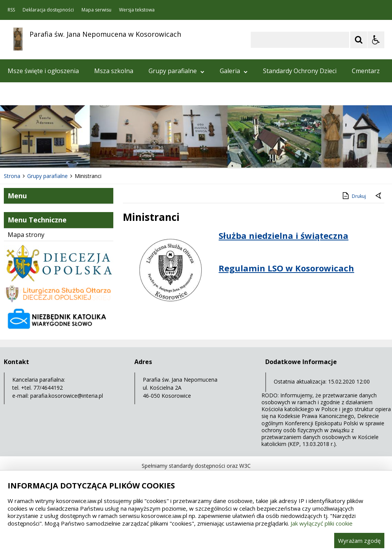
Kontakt (19, 94)
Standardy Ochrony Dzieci (300, 71)
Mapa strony (26, 235)
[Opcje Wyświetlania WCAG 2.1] (376, 40)
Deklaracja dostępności (48, 10)
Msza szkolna (114, 71)
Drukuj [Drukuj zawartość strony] (354, 196)
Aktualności (63, 94)
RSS (11, 10)
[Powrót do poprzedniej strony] (379, 196)
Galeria (234, 71)
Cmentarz (366, 71)
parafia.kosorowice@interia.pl (67, 396)
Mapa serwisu (96, 10)
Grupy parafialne (176, 71)
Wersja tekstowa (137, 10)
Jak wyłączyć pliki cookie (322, 523)
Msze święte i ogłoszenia (43, 71)
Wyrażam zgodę (359, 541)
